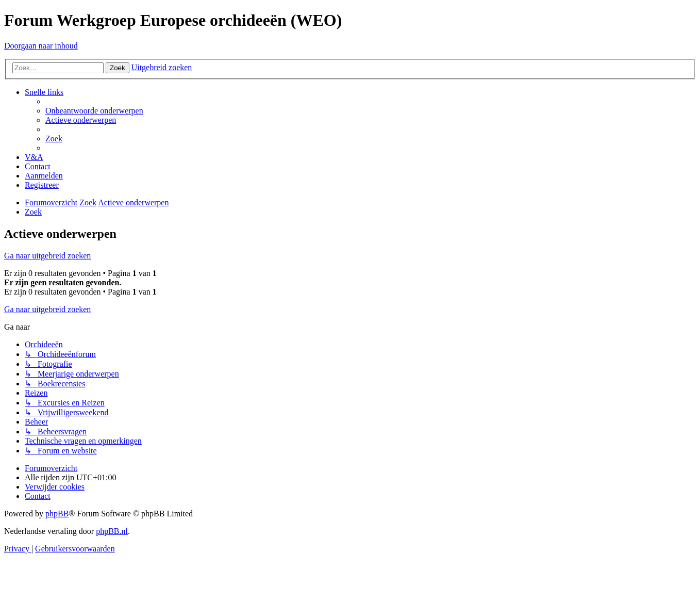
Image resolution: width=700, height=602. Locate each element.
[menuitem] (94, 111)
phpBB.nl (112, 531)
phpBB (57, 514)
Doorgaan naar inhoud (41, 46)
